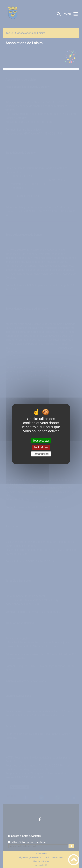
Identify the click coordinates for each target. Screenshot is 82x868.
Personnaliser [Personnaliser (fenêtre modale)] (41, 454)
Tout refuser (41, 447)
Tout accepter (41, 441)
